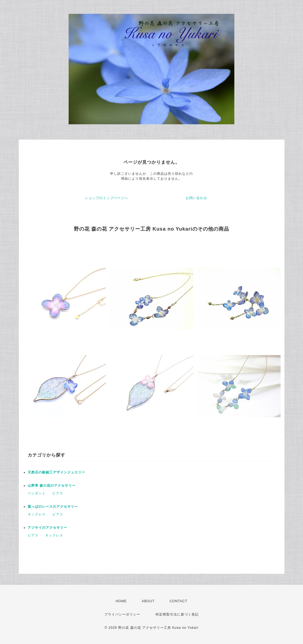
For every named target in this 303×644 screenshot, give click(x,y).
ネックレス (37, 514)
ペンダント (37, 493)
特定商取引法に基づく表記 (177, 614)
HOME (121, 601)
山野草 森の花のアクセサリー (52, 486)
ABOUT (148, 601)
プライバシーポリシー (122, 614)
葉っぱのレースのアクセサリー (53, 507)
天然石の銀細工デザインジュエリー (56, 472)
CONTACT (178, 601)
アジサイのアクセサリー (47, 528)
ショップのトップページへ (107, 198)
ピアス (58, 493)
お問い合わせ (196, 198)
